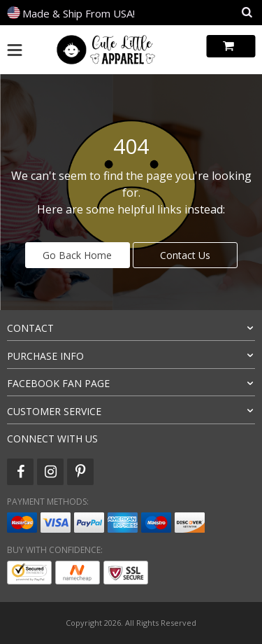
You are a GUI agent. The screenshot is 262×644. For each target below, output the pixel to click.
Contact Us (185, 255)
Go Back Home (77, 255)
